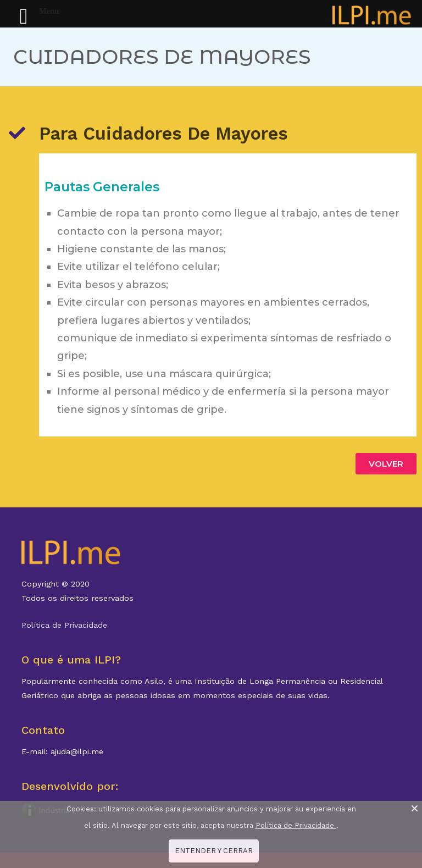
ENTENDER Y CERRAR (214, 851)
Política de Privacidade (64, 625)
